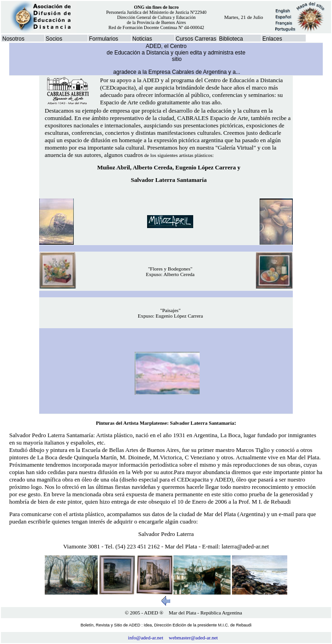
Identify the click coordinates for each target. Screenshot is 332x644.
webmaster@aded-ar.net (193, 638)
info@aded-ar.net (146, 638)
